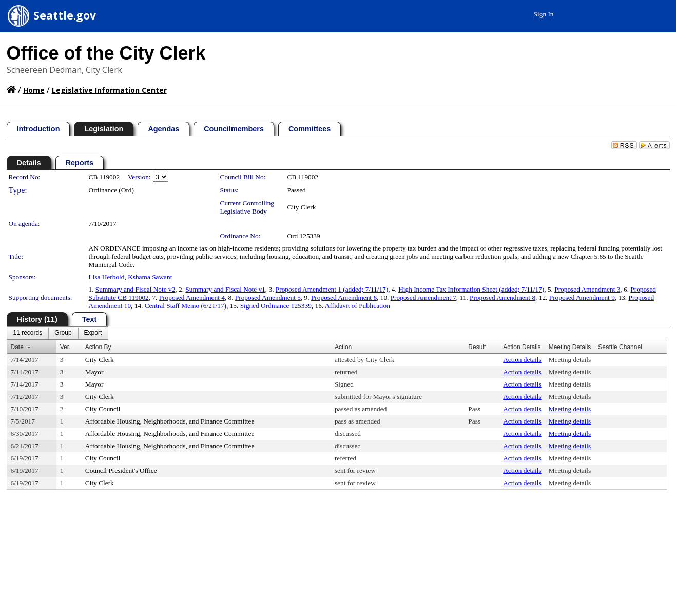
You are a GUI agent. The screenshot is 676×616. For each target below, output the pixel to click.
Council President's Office (121, 470)
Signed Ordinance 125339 (276, 306)
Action (343, 347)
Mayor (94, 372)
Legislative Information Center (109, 90)
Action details (522, 360)
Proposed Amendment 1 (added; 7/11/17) (332, 289)
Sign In (544, 14)
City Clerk (302, 207)
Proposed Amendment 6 (344, 297)
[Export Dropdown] (93, 333)
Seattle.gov (65, 15)
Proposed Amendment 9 (582, 297)
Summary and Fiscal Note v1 (225, 289)
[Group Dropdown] (63, 333)
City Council (103, 409)
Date (17, 347)
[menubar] (58, 333)
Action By (98, 347)
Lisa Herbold (107, 277)
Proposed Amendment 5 (268, 297)
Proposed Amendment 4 (192, 297)
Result (477, 347)
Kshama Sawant (150, 277)
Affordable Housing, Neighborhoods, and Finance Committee (170, 421)
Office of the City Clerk (106, 53)
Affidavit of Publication (358, 306)
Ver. (65, 347)
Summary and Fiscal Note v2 (135, 289)
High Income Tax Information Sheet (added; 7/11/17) (471, 289)
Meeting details (570, 360)
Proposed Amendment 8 (503, 297)
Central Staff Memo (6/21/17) (186, 306)
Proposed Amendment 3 (587, 289)
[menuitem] (28, 333)
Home (34, 90)
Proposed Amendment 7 (423, 297)
